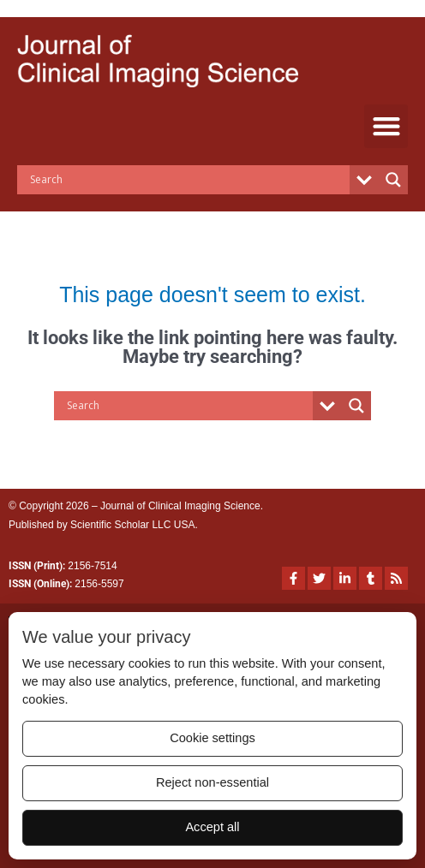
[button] (386, 126)
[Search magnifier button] (393, 180)
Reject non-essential (212, 782)
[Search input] (188, 180)
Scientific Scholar (110, 525)
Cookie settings (212, 738)
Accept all (212, 827)
